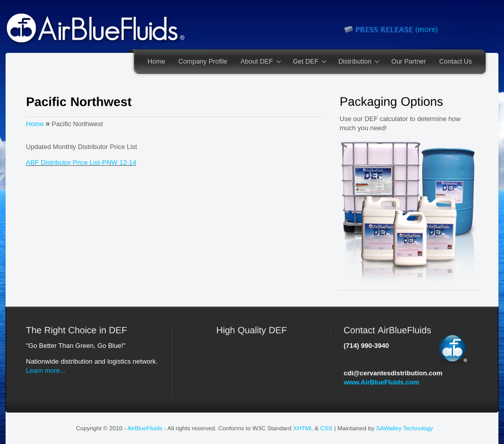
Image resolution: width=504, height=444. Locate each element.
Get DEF (306, 62)
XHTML (303, 428)
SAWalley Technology (405, 428)
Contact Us (456, 61)
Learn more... (46, 371)
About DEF (258, 62)
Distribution (356, 62)
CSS (326, 428)
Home (157, 61)
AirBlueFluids (145, 428)
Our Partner (409, 61)
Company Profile (203, 61)
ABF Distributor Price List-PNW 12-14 (81, 162)
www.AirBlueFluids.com (381, 382)
